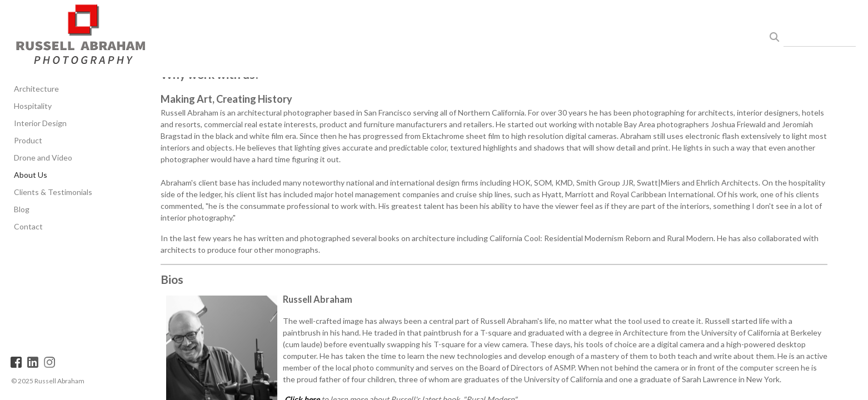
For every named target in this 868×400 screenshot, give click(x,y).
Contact (28, 226)
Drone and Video (43, 157)
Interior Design (40, 123)
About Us (31, 175)
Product (28, 140)
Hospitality (33, 106)
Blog (22, 209)
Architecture (36, 89)
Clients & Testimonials (53, 192)
